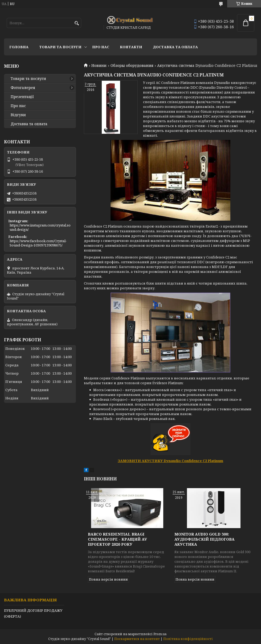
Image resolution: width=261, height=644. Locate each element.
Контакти (131, 47)
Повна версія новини (108, 579)
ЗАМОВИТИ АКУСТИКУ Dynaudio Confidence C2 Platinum (170, 461)
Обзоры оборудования (132, 66)
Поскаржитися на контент (137, 639)
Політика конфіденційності (188, 639)
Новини (99, 66)
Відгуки (18, 115)
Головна (19, 47)
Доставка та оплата (175, 47)
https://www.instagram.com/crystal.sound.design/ (40, 227)
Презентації (22, 97)
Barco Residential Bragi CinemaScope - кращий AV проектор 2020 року (117, 539)
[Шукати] (77, 23)
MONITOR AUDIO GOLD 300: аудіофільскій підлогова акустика (204, 539)
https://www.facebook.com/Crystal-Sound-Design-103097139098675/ (38, 243)
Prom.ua (160, 634)
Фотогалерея (23, 88)
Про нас (101, 47)
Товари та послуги (60, 47)
